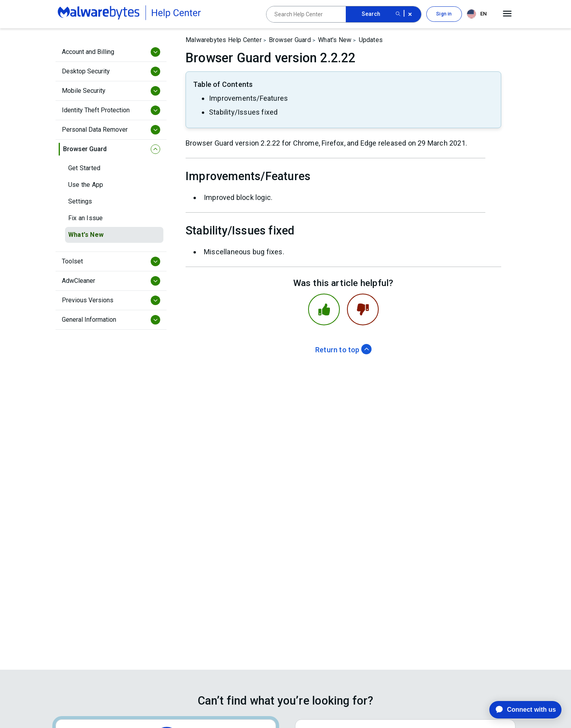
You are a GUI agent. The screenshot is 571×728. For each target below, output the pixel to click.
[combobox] (478, 14)
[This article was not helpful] (363, 309)
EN (477, 14)
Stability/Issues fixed (243, 112)
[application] (519, 710)
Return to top (343, 350)
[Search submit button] (398, 14)
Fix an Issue (85, 218)
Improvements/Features (248, 98)
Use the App (86, 185)
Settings (80, 201)
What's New (86, 235)
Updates (371, 40)
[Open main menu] (507, 14)
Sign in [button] (444, 14)
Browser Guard (290, 40)
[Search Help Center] (306, 14)
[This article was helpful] (324, 309)
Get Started (84, 168)
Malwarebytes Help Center (224, 40)
